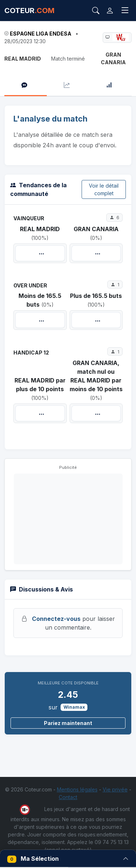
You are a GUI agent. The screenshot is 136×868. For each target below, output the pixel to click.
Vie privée (115, 789)
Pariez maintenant (68, 723)
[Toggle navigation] (125, 11)
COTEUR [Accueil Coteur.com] (29, 11)
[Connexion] (110, 11)
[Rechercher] (96, 11)
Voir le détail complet (104, 189)
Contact (68, 797)
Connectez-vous (56, 619)
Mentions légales (77, 789)
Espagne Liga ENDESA (41, 34)
